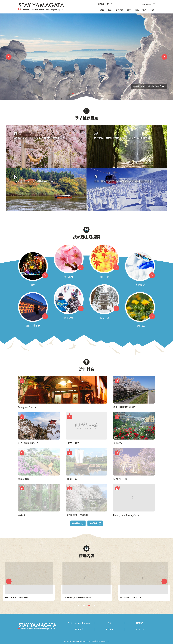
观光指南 (109, 629)
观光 (129, 10)
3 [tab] (84, 93)
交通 (152, 10)
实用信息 (140, 623)
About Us (140, 629)
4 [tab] (89, 93)
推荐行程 (119, 10)
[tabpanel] (86, 57)
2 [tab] (78, 93)
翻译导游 (79, 629)
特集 (102, 10)
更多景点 (78, 523)
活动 (137, 10)
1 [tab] (73, 93)
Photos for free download (79, 623)
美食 (110, 10)
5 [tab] (95, 93)
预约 (144, 10)
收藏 (101, 4)
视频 (109, 623)
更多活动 (95, 523)
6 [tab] (100, 93)
